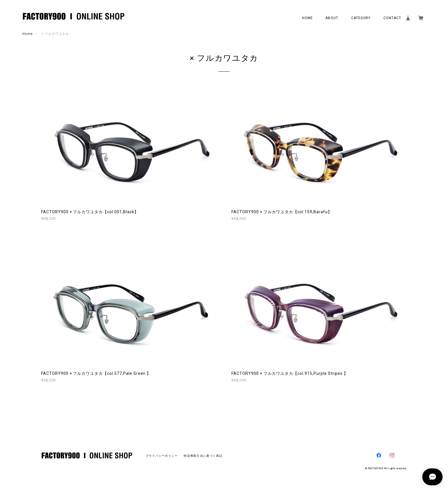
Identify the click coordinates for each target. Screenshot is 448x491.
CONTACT (392, 18)
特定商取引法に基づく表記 (203, 456)
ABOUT (332, 18)
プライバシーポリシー (162, 456)
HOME (307, 18)
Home (28, 34)
